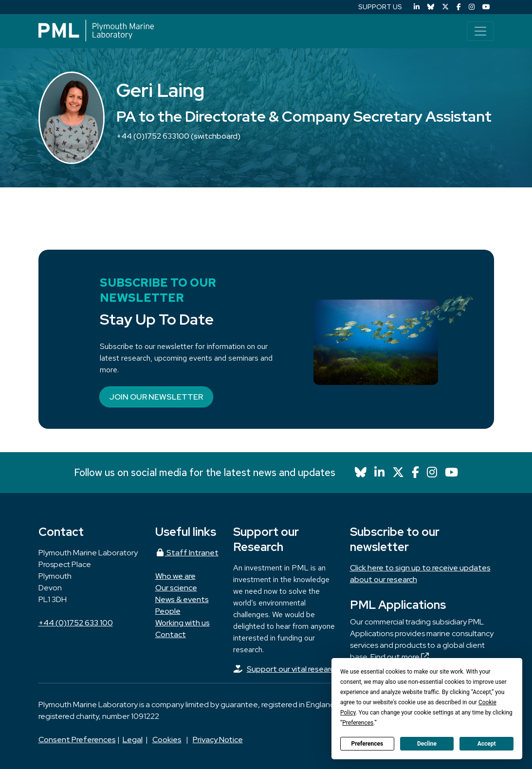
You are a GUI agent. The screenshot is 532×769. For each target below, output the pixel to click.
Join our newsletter (156, 397)
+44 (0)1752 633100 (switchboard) (178, 136)
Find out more (400, 657)
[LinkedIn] (417, 7)
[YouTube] (486, 7)
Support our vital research (293, 669)
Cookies (167, 740)
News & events (182, 599)
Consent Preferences (77, 740)
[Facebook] (459, 7)
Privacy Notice (218, 740)
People (168, 611)
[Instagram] (472, 7)
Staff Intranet (187, 553)
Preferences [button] (358, 723)
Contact (171, 634)
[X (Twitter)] (445, 7)
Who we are (175, 576)
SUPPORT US (380, 7)
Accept (487, 744)
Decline (427, 744)
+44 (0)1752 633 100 (76, 623)
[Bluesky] (431, 7)
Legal (133, 740)
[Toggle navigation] (480, 31)
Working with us (183, 623)
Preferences (367, 744)
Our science (176, 588)
